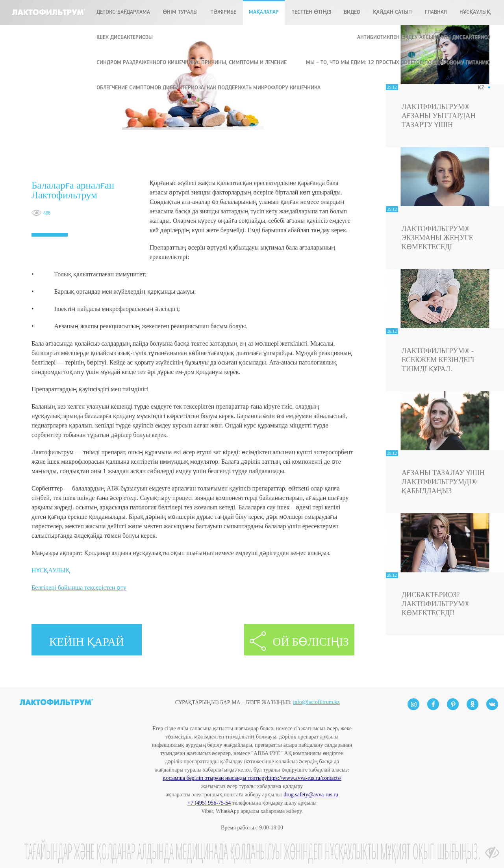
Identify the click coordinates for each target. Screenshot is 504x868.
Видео (352, 12)
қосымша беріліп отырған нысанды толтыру (215, 778)
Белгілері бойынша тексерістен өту (79, 588)
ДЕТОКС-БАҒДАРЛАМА (123, 12)
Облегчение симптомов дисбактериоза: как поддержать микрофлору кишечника (208, 88)
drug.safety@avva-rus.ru (311, 795)
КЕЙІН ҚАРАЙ (87, 642)
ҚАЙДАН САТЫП (392, 12)
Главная (436, 12)
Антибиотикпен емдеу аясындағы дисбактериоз (424, 38)
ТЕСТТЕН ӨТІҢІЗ (311, 12)
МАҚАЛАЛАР (264, 12)
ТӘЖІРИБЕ (223, 12)
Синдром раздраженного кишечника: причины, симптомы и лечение (192, 63)
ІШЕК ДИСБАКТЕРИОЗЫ (125, 38)
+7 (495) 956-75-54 (209, 803)
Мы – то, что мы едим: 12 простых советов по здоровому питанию (398, 63)
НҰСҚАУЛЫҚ (51, 570)
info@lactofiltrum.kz (316, 688)
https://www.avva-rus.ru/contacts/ (304, 778)
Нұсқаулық (475, 12)
